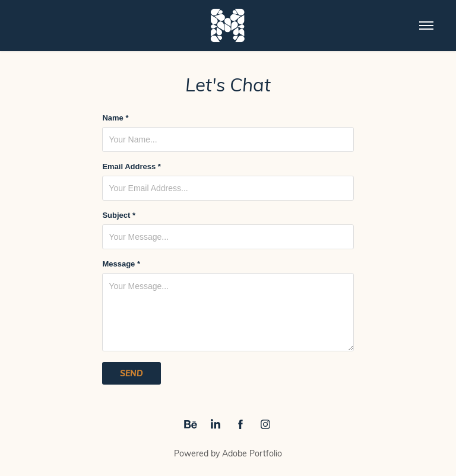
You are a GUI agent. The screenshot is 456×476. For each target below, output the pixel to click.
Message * (121, 264)
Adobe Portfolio (252, 453)
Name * (115, 118)
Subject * (119, 215)
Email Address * (132, 167)
